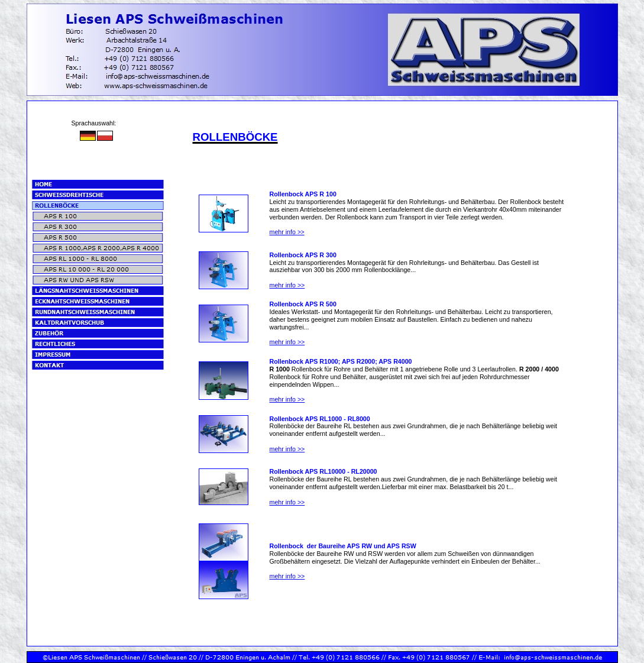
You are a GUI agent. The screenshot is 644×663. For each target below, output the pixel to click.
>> (287, 232)
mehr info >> (287, 285)
